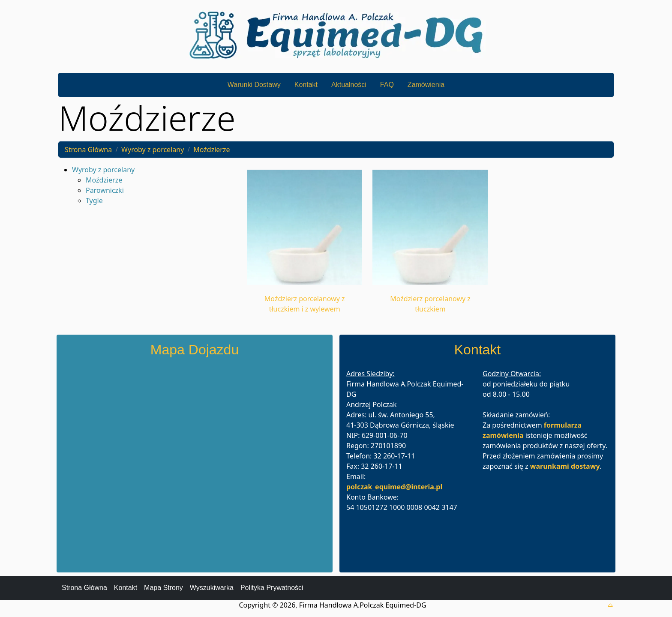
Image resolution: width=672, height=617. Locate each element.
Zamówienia (426, 85)
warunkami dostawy (565, 466)
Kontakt (306, 85)
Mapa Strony (163, 588)
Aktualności (349, 85)
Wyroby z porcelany (153, 150)
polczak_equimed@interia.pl (394, 487)
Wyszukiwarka (212, 588)
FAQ (387, 85)
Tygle (94, 201)
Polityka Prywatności (272, 588)
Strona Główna (88, 150)
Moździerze (211, 150)
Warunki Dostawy (254, 85)
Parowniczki (105, 190)
